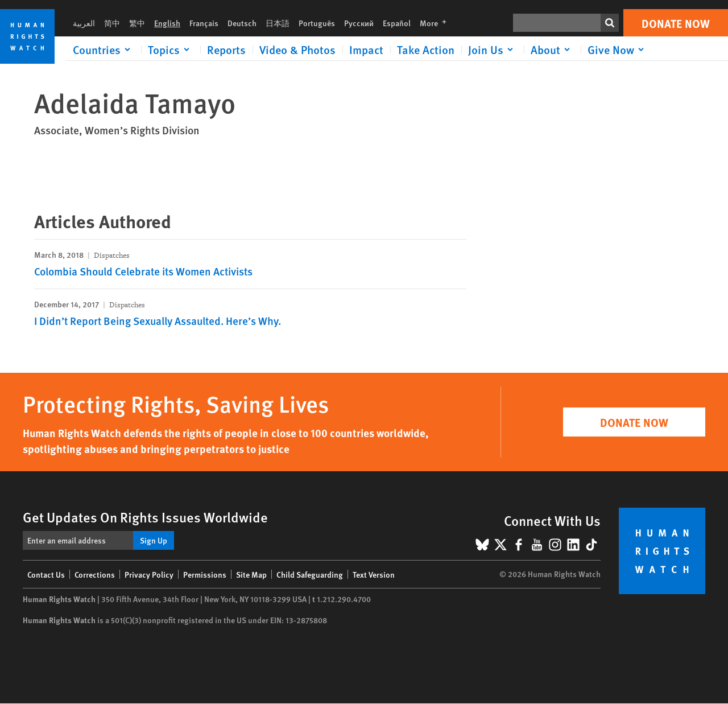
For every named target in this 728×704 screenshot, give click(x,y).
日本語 (278, 23)
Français (204, 23)
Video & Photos (297, 50)
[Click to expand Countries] (104, 50)
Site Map (251, 574)
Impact (366, 50)
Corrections (95, 574)
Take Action (426, 50)
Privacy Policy (149, 574)
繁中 (137, 23)
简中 (112, 23)
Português (317, 23)
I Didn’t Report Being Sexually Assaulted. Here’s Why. (158, 321)
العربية (84, 23)
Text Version (374, 574)
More (437, 23)
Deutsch (242, 23)
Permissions (205, 574)
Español (397, 23)
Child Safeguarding (310, 574)
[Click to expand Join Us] (493, 50)
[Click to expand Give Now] (618, 50)
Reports (226, 50)
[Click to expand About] (552, 50)
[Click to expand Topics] (171, 50)
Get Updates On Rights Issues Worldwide (145, 517)
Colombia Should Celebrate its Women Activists (143, 271)
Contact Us (46, 574)
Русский (359, 23)
